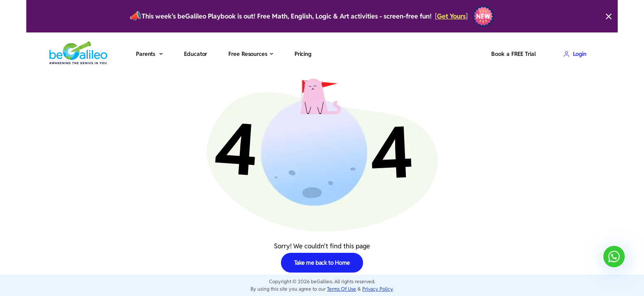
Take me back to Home (322, 263)
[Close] (609, 16)
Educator (195, 54)
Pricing (303, 54)
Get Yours (451, 16)
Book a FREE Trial (513, 54)
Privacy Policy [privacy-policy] (377, 289)
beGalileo (322, 281)
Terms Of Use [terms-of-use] (342, 289)
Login (575, 54)
